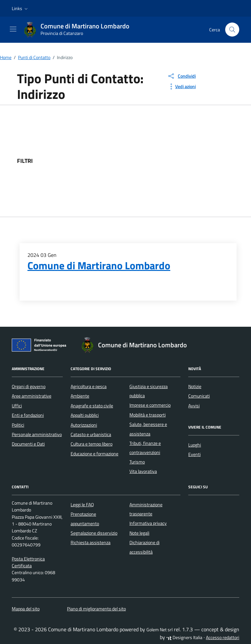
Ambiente (80, 396)
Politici (18, 425)
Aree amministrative (32, 396)
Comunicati (199, 396)
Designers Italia (184, 637)
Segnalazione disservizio (94, 533)
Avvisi (194, 406)
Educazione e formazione (94, 454)
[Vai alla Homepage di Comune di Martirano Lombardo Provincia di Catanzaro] (80, 30)
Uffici (17, 406)
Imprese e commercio (150, 405)
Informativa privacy (148, 523)
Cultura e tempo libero (92, 444)
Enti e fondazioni (28, 415)
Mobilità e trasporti (148, 415)
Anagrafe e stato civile (92, 406)
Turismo (137, 462)
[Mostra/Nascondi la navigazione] (13, 29)
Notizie (195, 386)
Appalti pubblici (85, 415)
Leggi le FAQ (82, 505)
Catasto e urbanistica (91, 434)
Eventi (194, 454)
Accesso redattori (223, 637)
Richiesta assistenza (91, 542)
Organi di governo (29, 386)
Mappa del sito (26, 609)
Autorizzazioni (84, 425)
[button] (20, 8)
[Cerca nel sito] (232, 30)
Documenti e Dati (28, 444)
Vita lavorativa (143, 471)
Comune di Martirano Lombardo (99, 265)
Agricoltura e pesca (89, 386)
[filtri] (185, 161)
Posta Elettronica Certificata (28, 562)
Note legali (139, 533)
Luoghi (195, 445)
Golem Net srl (159, 630)
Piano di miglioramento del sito (96, 609)
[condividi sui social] (182, 76)
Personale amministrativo (37, 434)
